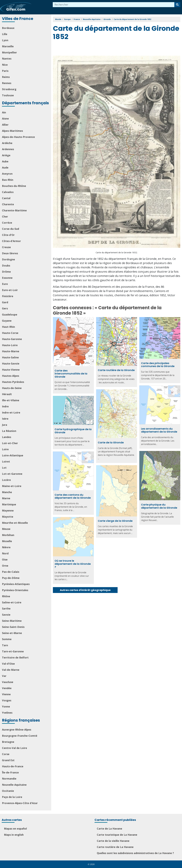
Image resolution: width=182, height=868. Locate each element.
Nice (5, 65)
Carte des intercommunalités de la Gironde (71, 374)
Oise (5, 559)
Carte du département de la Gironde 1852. (117, 252)
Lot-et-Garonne (12, 474)
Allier (5, 125)
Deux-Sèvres (10, 253)
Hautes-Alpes (11, 376)
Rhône (6, 596)
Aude (5, 168)
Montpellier (9, 52)
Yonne (6, 706)
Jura (5, 425)
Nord (5, 553)
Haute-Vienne (11, 370)
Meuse (6, 529)
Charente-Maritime (14, 210)
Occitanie (8, 791)
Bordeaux (8, 28)
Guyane (7, 321)
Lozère (6, 480)
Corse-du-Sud (11, 229)
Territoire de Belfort (15, 657)
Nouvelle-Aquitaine (14, 785)
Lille (5, 34)
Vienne (6, 694)
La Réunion (9, 431)
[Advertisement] (105, 49)
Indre (5, 406)
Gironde (107, 19)
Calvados (8, 192)
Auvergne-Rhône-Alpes (17, 730)
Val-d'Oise (8, 664)
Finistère (8, 296)
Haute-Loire (10, 345)
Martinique (9, 504)
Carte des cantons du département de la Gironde (73, 496)
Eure (5, 284)
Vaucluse (8, 682)
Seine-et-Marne (12, 633)
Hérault (7, 394)
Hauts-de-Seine (12, 388)
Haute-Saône (10, 357)
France (77, 19)
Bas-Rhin (8, 180)
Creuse (6, 247)
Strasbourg (9, 89)
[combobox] (114, 5)
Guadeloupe (10, 314)
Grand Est (8, 760)
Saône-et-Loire (12, 602)
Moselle (7, 541)
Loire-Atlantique (13, 455)
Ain (4, 112)
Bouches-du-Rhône (14, 186)
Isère (5, 419)
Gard (5, 302)
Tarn (5, 645)
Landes (7, 437)
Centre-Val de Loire (15, 748)
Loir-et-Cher (10, 443)
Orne (5, 566)
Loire (5, 449)
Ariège (6, 155)
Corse (6, 754)
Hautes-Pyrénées (13, 382)
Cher (5, 217)
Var (4, 676)
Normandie (9, 779)
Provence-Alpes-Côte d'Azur (20, 803)
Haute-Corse (10, 333)
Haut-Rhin (8, 327)
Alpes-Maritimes (12, 131)
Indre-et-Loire (11, 412)
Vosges (7, 700)
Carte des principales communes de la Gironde (158, 365)
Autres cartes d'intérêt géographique (85, 590)
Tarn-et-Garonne (13, 651)
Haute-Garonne (12, 339)
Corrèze (7, 223)
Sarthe (6, 608)
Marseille (8, 46)
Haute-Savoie (11, 363)
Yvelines (7, 713)
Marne (6, 498)
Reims (6, 77)
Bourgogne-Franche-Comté (20, 736)
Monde (58, 19)
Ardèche (7, 143)
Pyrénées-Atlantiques (16, 584)
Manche (7, 492)
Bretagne (8, 742)
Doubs (6, 265)
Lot (4, 468)
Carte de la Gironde (111, 442)
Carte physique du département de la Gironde (159, 506)
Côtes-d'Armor (11, 241)
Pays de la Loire (12, 797)
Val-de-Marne (11, 670)
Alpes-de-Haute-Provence (18, 137)
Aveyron (7, 174)
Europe (67, 19)
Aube (5, 161)
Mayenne (8, 510)
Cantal (6, 198)
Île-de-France (10, 772)
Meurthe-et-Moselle (15, 523)
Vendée (7, 688)
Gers (5, 308)
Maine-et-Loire (12, 486)
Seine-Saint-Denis (13, 627)
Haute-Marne (11, 351)
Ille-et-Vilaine (11, 400)
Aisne (5, 119)
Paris (5, 71)
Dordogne (8, 259)
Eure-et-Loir (10, 290)
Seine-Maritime (12, 621)
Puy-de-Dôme (11, 578)
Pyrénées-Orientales (15, 590)
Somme (7, 639)
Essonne (7, 278)
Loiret (6, 461)
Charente (8, 204)
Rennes (7, 83)
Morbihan (8, 535)
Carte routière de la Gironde (116, 370)
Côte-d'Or (8, 235)
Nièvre (6, 547)
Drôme (6, 272)
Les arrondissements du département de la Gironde (159, 430)
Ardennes (8, 149)
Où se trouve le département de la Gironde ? (73, 564)
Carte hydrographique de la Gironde (73, 431)
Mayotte (8, 517)
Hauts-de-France (13, 766)
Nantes (7, 59)
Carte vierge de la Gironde (115, 521)
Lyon (5, 40)
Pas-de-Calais (11, 572)
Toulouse (8, 95)
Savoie (6, 615)
